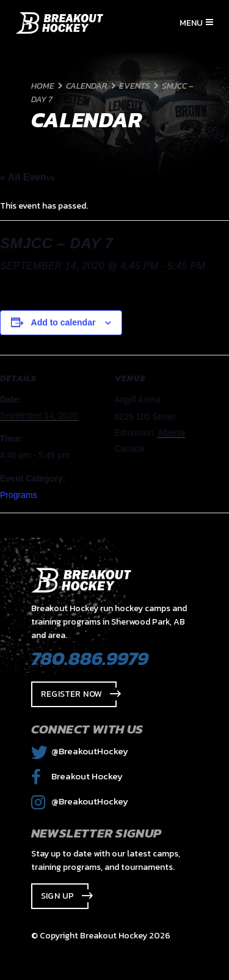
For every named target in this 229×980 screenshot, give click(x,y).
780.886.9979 (90, 658)
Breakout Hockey (77, 776)
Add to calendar (64, 322)
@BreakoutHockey (80, 751)
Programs (19, 495)
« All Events (27, 177)
